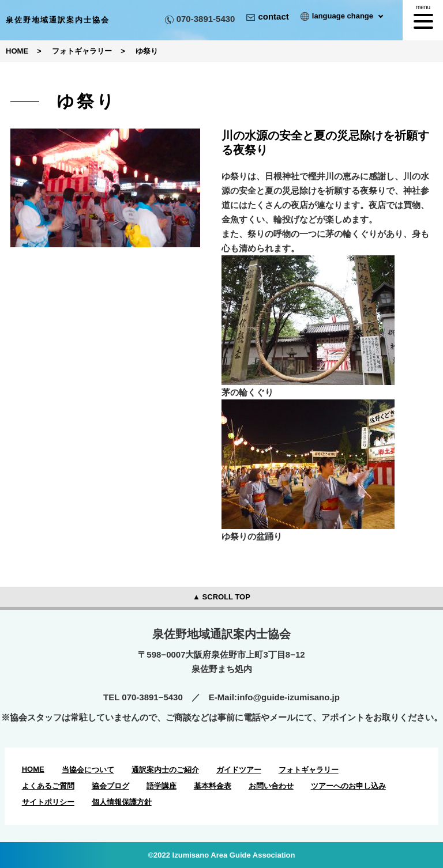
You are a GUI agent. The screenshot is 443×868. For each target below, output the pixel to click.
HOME (33, 769)
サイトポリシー (48, 802)
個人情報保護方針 (122, 802)
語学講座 (162, 786)
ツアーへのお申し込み (348, 786)
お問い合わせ (271, 786)
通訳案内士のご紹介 (165, 770)
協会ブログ (110, 786)
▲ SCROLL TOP (221, 597)
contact (267, 16)
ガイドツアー (239, 770)
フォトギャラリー (309, 770)
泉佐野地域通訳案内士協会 (58, 20)
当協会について (88, 770)
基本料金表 (213, 786)
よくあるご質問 (48, 786)
